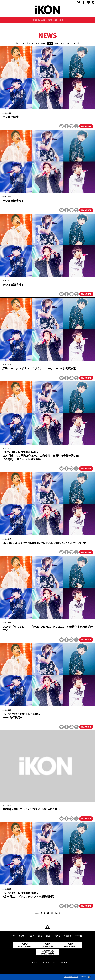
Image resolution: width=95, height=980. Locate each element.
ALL (19, 43)
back (37, 913)
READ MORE (86, 126)
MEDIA (38, 20)
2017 (37, 43)
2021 (63, 43)
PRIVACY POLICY (49, 962)
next (58, 913)
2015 (24, 43)
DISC (46, 20)
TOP (47, 927)
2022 (69, 43)
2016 (31, 43)
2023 (75, 43)
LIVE (42, 20)
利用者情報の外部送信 (71, 977)
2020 (57, 43)
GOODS (55, 20)
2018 (43, 43)
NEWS (34, 20)
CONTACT (63, 962)
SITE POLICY (33, 962)
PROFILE (60, 20)
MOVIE (50, 20)
